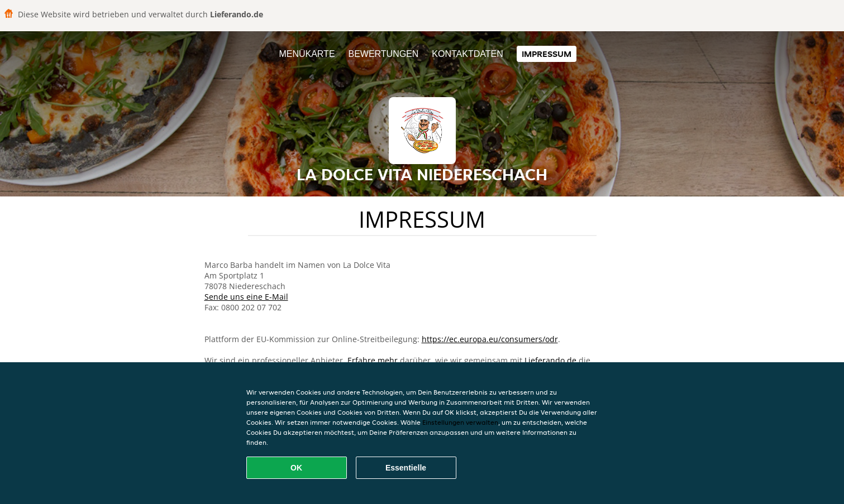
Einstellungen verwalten (460, 422)
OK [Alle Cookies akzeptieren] (296, 468)
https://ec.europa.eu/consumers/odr (490, 339)
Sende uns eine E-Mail (246, 297)
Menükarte (307, 54)
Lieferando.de (550, 360)
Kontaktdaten (467, 54)
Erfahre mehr (373, 360)
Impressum (547, 54)
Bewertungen (383, 54)
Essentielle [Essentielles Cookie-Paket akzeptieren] (406, 468)
